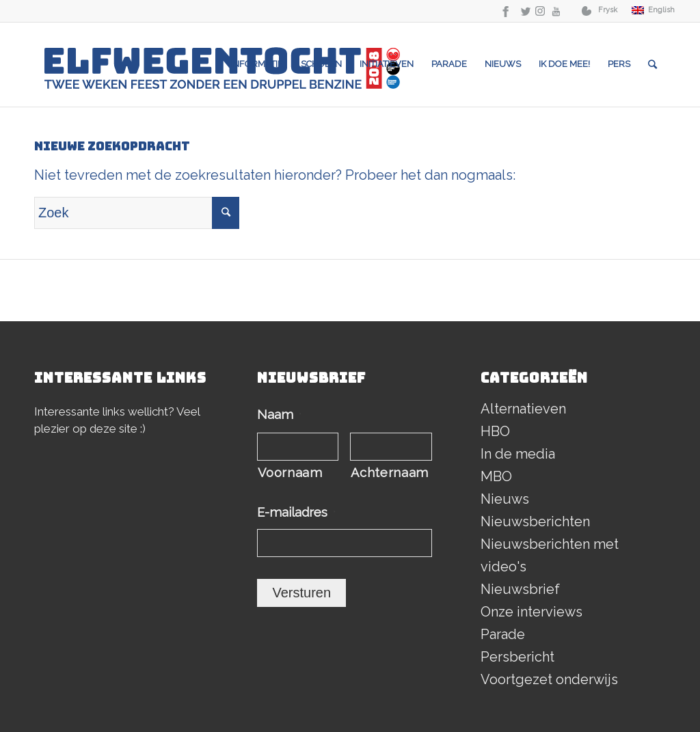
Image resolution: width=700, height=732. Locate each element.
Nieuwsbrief (520, 589)
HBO (495, 431)
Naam (279, 415)
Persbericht (517, 657)
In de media (518, 454)
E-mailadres (296, 512)
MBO (496, 476)
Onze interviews (531, 612)
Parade (503, 634)
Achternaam (390, 473)
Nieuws (505, 499)
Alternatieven (523, 409)
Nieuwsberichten (535, 521)
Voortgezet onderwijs (549, 679)
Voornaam (290, 473)
